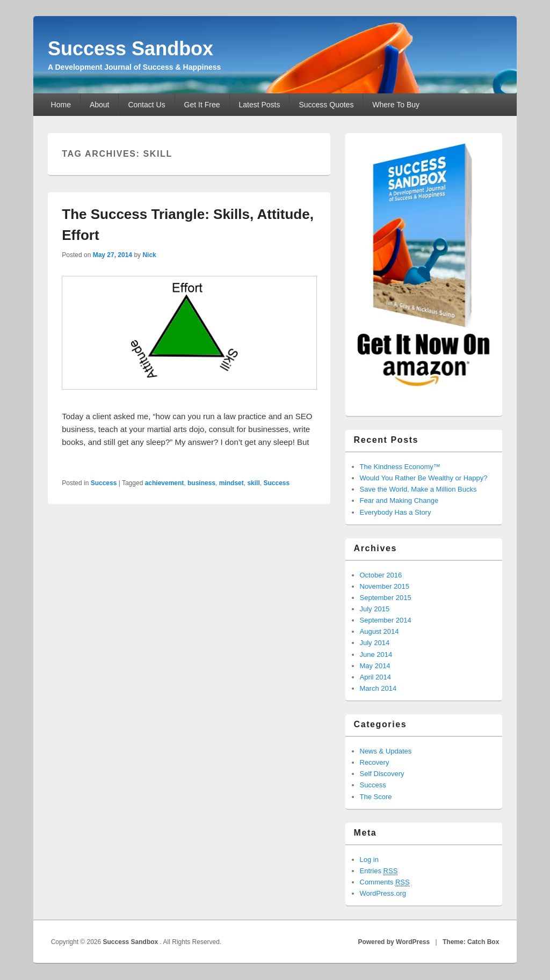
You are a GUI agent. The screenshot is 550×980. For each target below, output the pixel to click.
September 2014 (386, 620)
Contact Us (146, 105)
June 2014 (376, 654)
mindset (231, 483)
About (100, 105)
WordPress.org (383, 893)
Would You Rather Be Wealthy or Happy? (424, 478)
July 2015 (375, 609)
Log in (369, 860)
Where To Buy (396, 105)
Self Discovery (382, 774)
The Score (376, 797)
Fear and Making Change (399, 500)
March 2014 (378, 688)
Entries (379, 871)
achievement (165, 483)
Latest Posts (259, 105)
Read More (88, 455)
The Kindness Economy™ (400, 467)
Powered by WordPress (394, 942)
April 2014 (376, 677)
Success (104, 483)
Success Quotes (326, 105)
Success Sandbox (131, 49)
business (201, 483)
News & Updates (386, 751)
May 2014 (375, 666)
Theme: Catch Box (471, 942)
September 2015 (386, 598)
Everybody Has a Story (396, 512)
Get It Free (202, 105)
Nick (149, 255)
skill (253, 483)
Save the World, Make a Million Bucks (418, 489)
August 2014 (379, 631)
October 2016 (381, 575)
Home (61, 105)
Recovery (375, 762)
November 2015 (385, 586)
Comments (385, 882)
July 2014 (375, 643)
